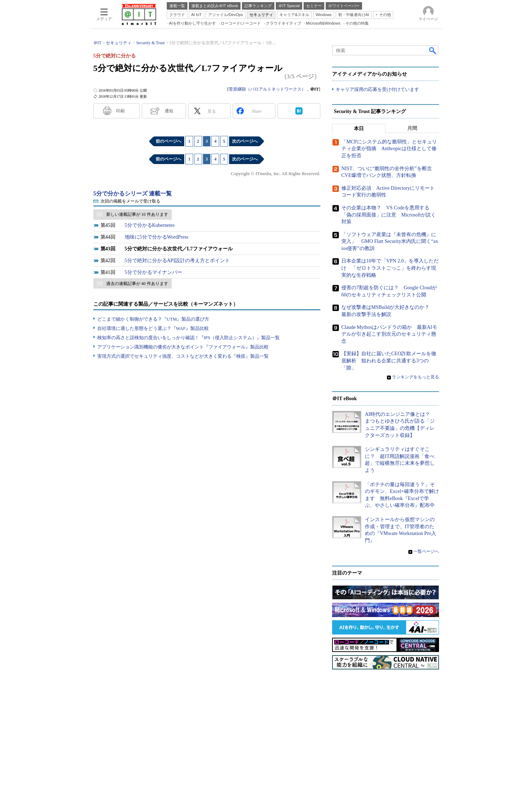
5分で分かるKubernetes (150, 225)
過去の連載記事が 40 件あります (137, 284)
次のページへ (245, 141)
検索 (433, 50)
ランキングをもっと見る (415, 377)
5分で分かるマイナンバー (153, 272)
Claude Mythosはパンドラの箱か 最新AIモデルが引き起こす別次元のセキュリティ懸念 (389, 334)
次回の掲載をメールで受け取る (130, 201)
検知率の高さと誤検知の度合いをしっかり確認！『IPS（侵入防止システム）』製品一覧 (189, 338)
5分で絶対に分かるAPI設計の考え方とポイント (177, 261)
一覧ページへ (426, 551)
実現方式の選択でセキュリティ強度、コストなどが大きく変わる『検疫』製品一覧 (183, 356)
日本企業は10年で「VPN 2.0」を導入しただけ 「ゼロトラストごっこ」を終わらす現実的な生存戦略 (390, 268)
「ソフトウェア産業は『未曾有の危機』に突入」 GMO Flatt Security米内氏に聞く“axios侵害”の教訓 (390, 241)
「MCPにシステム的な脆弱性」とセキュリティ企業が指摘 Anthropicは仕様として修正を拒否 (389, 149)
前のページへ (169, 141)
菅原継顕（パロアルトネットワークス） (267, 89)
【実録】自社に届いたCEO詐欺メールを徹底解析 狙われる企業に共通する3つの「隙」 (389, 361)
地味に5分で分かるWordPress (157, 237)
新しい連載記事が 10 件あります (137, 214)
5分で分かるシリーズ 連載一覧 (133, 193)
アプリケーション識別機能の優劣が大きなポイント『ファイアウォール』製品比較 (183, 347)
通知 (169, 111)
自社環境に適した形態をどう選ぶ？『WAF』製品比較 (153, 328)
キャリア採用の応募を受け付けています (377, 89)
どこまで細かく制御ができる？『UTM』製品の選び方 (153, 319)
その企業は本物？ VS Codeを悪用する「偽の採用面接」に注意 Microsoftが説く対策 (389, 215)
